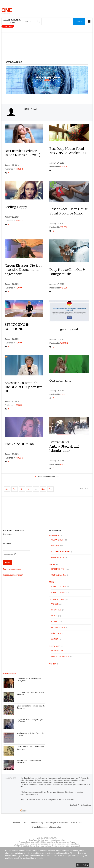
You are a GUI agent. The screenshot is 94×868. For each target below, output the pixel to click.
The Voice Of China (19, 444)
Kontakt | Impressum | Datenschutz (47, 827)
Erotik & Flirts (76, 823)
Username (8, 534)
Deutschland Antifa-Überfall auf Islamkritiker (64, 446)
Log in (79, 21)
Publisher (16, 823)
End (50, 489)
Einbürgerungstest (64, 329)
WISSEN (64, 343)
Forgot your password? (13, 569)
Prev (15, 489)
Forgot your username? (13, 575)
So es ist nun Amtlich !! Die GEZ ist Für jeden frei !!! (24, 387)
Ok (78, 865)
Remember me (8, 555)
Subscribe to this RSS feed (48, 477)
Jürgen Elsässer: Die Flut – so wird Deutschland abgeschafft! (23, 270)
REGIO (19, 288)
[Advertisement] (47, 48)
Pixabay (73, 842)
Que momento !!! (62, 380)
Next (43, 489)
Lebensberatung (36, 823)
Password (7, 543)
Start (7, 489)
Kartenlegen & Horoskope (57, 823)
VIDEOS (19, 169)
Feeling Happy (16, 207)
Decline (85, 865)
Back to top (11, 778)
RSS (25, 823)
